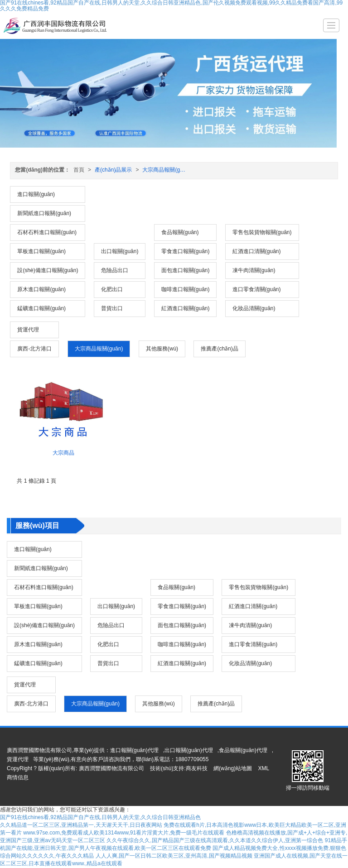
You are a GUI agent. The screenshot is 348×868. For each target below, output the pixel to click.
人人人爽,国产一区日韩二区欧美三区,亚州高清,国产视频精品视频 (174, 856)
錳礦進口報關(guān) (41, 308)
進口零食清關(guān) (257, 289)
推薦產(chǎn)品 (219, 349)
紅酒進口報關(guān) (186, 308)
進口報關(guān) (36, 194)
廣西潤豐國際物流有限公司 (111, 768)
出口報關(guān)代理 (189, 750)
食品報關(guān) (180, 232)
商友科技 (197, 768)
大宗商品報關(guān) (167, 170)
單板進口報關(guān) (41, 251)
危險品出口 (115, 270)
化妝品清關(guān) (254, 308)
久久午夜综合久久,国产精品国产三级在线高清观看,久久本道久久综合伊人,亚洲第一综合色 (215, 840)
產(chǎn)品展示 (113, 170)
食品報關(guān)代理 (243, 750)
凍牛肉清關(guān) (254, 270)
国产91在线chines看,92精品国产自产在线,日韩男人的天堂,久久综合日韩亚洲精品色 (100, 817)
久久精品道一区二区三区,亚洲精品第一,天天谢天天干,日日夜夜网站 (81, 825)
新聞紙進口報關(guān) (44, 213)
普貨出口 (112, 308)
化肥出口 (112, 289)
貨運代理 (28, 330)
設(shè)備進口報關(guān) (48, 270)
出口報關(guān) (120, 251)
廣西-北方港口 (34, 349)
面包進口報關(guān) (186, 270)
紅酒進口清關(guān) (257, 251)
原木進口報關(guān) (41, 289)
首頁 (79, 170)
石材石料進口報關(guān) (47, 232)
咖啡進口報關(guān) (186, 289)
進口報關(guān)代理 (134, 750)
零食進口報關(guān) (186, 251)
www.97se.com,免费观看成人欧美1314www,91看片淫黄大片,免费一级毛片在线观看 (124, 833)
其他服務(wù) (162, 349)
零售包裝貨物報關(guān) (262, 232)
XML (263, 768)
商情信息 (18, 777)
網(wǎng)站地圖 (233, 768)
